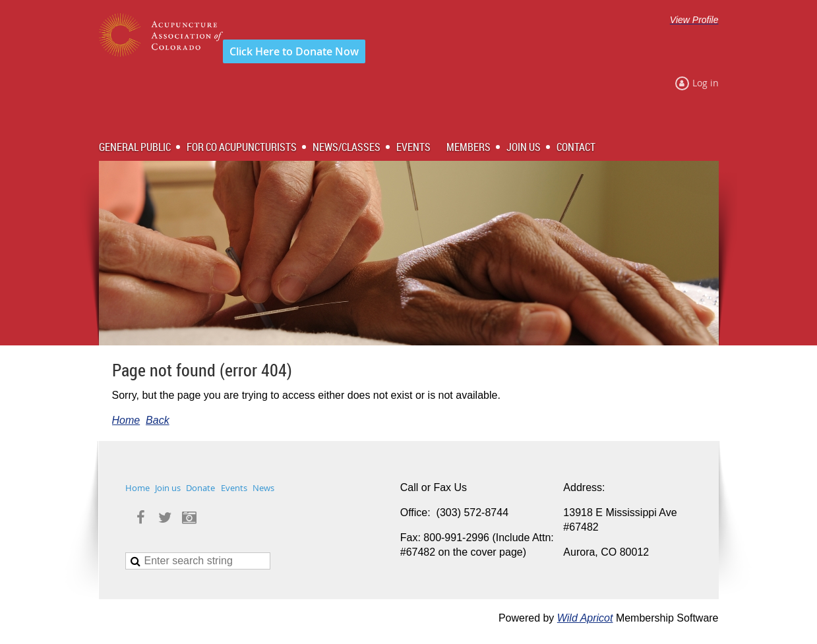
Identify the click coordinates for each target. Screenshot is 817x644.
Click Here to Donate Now (294, 51)
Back (158, 420)
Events (234, 488)
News (263, 488)
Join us (168, 488)
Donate (200, 488)
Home (126, 420)
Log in (706, 83)
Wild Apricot (585, 618)
